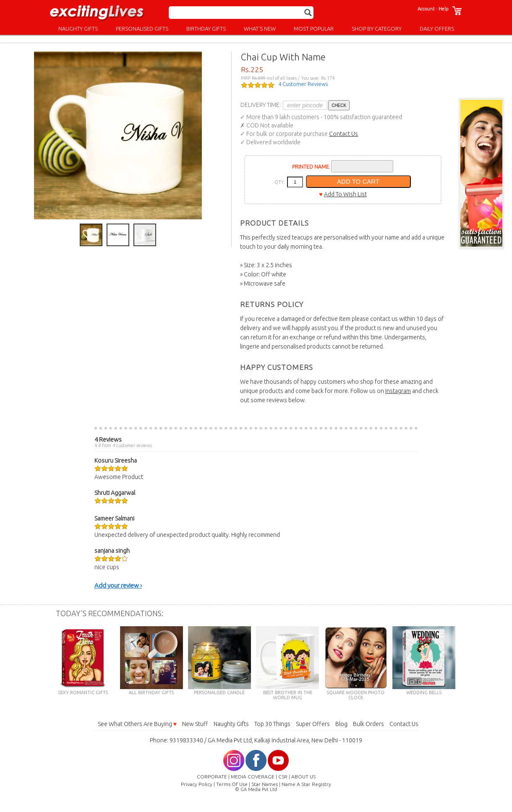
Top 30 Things (272, 724)
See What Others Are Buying (137, 724)
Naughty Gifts (231, 724)
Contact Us (344, 134)
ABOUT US (303, 777)
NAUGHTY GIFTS (78, 29)
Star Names (265, 784)
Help (443, 9)
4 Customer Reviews (303, 84)
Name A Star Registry (306, 784)
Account (426, 9)
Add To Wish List (345, 194)
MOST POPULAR (314, 29)
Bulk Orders (368, 724)
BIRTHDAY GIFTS (206, 29)
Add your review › (118, 585)
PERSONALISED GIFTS (142, 29)
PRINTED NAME (311, 167)
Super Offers (313, 724)
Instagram (398, 391)
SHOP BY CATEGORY (377, 29)
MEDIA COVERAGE (253, 777)
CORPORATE (212, 777)
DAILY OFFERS (437, 29)
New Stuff (195, 724)
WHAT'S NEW (260, 29)
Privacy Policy (197, 784)
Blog (341, 724)
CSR (283, 777)
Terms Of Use (232, 784)
